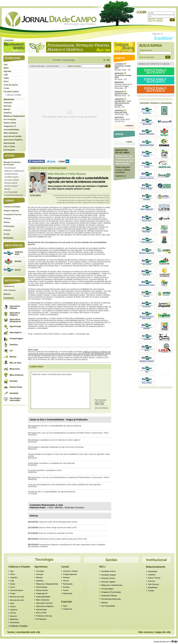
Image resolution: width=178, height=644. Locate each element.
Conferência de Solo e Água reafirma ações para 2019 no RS (62, 539)
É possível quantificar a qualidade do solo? (45, 470)
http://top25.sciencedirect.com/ (78, 277)
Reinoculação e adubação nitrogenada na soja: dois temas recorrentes (56, 447)
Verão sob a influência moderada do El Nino (56, 533)
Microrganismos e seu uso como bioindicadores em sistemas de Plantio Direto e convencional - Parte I (68, 433)
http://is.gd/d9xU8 (90, 229)
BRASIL (59, 508)
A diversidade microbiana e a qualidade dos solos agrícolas (51, 463)
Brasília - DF (123, 103)
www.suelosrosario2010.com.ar (60, 209)
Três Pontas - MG (122, 113)
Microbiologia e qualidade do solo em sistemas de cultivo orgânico (54, 440)
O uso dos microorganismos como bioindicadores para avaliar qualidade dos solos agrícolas (64, 485)
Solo (51, 508)
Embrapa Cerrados (74, 508)
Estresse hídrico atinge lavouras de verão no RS (57, 528)
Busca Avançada (147, 57)
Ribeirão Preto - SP (122, 94)
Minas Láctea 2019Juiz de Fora (122, 119)
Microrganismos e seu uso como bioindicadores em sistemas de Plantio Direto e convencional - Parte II (69, 477)
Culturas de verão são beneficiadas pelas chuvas (58, 522)
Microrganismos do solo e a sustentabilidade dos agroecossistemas (55, 426)
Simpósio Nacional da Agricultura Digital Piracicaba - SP (123, 85)
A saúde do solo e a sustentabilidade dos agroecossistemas (52, 492)
